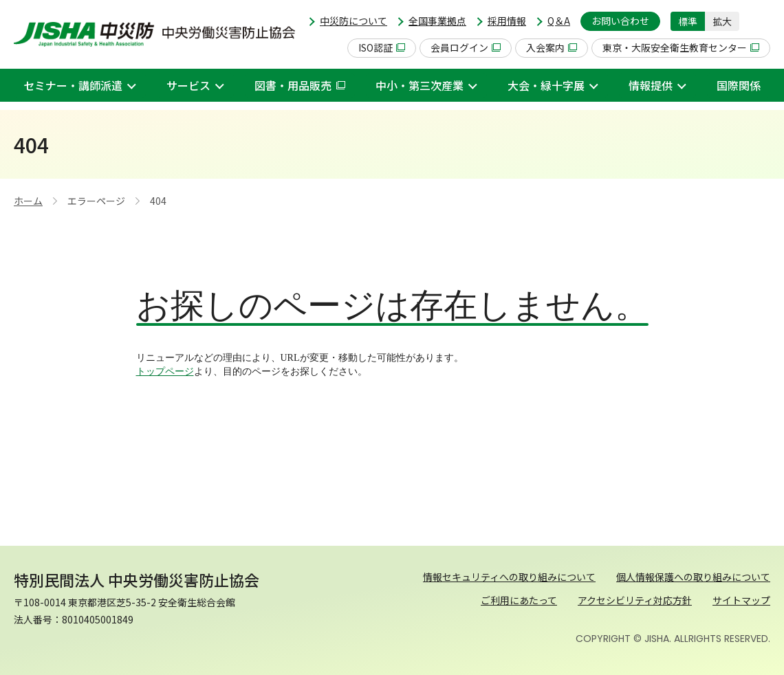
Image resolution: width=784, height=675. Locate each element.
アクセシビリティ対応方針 (635, 600)
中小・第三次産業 (420, 85)
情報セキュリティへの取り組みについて (509, 577)
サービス (188, 85)
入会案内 (552, 47)
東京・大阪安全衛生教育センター (681, 47)
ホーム (28, 201)
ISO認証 (382, 47)
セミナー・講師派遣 (73, 85)
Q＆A (559, 21)
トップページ (165, 372)
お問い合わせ (620, 21)
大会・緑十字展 (546, 85)
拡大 (722, 21)
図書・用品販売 (300, 85)
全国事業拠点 (437, 21)
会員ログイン (466, 47)
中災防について (353, 21)
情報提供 (651, 85)
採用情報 (507, 21)
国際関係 (739, 85)
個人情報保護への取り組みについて (693, 577)
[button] (760, 21)
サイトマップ (741, 600)
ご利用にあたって (519, 600)
